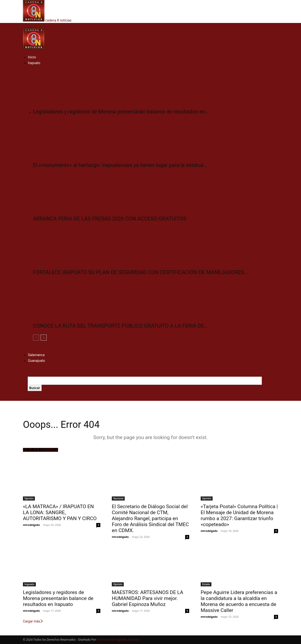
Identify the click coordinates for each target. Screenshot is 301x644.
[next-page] (44, 338)
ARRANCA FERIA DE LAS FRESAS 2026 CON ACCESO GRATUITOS (110, 219)
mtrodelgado (31, 525)
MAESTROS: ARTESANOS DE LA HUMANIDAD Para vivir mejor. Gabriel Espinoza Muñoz (148, 598)
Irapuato (34, 63)
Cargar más (33, 621)
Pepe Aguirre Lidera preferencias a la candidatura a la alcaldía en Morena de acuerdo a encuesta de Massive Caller (239, 601)
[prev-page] (36, 338)
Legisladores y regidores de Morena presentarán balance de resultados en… (121, 112)
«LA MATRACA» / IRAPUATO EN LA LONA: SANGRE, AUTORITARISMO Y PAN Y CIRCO (60, 512)
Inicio (32, 57)
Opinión (29, 498)
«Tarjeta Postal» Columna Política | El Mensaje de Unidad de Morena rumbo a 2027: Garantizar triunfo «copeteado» (239, 515)
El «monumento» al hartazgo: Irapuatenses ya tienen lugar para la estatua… (120, 165)
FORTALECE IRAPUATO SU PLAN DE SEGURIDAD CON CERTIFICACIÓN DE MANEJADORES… (140, 272)
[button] (24, 25)
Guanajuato (36, 361)
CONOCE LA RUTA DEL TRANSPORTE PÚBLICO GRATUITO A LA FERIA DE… (120, 326)
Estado (206, 584)
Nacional (118, 498)
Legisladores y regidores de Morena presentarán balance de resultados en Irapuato (58, 598)
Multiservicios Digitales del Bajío (118, 640)
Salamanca (36, 355)
